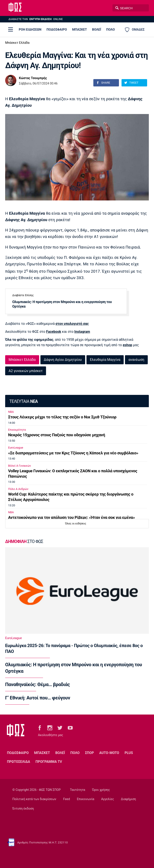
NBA (11, 412)
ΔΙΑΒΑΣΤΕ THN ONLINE (35, 19)
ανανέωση (136, 360)
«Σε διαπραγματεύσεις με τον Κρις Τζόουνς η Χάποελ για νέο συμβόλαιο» (73, 453)
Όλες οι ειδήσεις (76, 523)
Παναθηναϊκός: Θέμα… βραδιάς (38, 684)
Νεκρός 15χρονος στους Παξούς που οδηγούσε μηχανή (57, 435)
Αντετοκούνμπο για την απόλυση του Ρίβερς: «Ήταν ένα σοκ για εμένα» (72, 518)
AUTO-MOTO (109, 753)
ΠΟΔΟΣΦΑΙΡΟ (57, 30)
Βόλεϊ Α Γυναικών (20, 466)
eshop (128, 345)
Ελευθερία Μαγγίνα (105, 360)
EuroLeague (16, 448)
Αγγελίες (107, 799)
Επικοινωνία (85, 799)
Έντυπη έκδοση (23, 809)
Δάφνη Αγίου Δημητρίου (63, 360)
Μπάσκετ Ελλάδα (17, 43)
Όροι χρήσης (101, 790)
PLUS (129, 753)
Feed (67, 799)
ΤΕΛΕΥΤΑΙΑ (23, 401)
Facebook (54, 332)
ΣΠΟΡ (89, 753)
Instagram (82, 332)
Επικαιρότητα (17, 430)
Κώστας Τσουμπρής (33, 78)
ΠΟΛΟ (111, 30)
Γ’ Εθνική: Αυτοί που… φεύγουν (38, 698)
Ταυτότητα (77, 790)
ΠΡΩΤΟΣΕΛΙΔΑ (18, 762)
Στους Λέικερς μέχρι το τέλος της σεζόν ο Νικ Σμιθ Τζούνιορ (62, 417)
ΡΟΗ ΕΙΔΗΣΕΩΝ (30, 30)
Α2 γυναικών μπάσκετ (26, 371)
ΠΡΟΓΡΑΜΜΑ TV (49, 762)
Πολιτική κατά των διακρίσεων (34, 799)
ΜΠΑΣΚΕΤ (79, 30)
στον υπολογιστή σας (72, 324)
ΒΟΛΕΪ (97, 30)
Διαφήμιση (128, 799)
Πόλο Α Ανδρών (18, 489)
